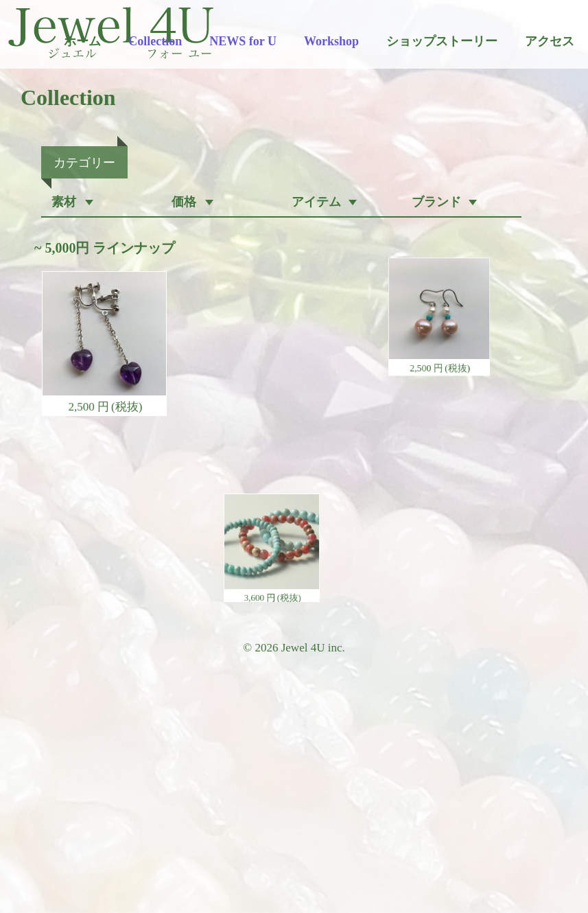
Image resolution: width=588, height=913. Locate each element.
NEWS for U (243, 41)
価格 (184, 202)
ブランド (436, 202)
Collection (155, 41)
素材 (64, 202)
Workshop (331, 41)
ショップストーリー (442, 41)
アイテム (316, 202)
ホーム (82, 41)
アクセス (550, 41)
